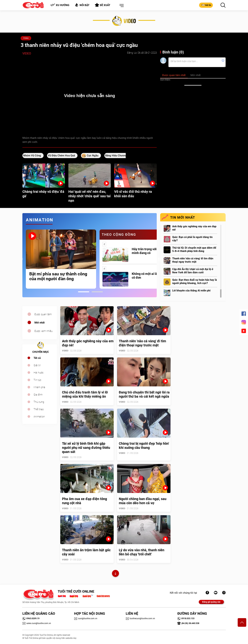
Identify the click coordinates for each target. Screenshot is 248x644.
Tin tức (37, 380)
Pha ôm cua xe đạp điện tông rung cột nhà (84, 501)
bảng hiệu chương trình (119, 156)
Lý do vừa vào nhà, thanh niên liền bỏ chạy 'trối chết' (142, 552)
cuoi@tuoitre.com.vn (86, 618)
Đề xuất (103, 5)
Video (26, 38)
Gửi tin (206, 5)
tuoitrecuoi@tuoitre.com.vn (140, 618)
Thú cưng (39, 402)
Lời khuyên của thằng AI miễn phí (191, 291)
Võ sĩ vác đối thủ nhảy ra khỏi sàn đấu (133, 194)
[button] (121, 6)
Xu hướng (60, 5)
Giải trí (37, 365)
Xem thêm (165, 80)
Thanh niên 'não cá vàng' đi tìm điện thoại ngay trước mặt (193, 260)
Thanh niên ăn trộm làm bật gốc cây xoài (86, 552)
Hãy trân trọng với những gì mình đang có (151, 251)
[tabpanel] (61, 259)
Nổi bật (82, 5)
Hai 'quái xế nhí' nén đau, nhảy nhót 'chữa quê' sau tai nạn (89, 196)
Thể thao (39, 409)
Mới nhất (40, 323)
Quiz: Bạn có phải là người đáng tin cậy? (192, 239)
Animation (39, 417)
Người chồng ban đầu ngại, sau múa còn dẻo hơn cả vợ (143, 501)
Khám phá (39, 387)
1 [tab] (84, 292)
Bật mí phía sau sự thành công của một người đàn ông (58, 276)
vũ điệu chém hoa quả (61, 156)
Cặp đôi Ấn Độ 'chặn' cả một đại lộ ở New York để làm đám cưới (193, 271)
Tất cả (37, 358)
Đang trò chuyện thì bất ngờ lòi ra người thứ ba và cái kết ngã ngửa (144, 394)
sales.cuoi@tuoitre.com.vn (37, 623)
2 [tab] (97, 292)
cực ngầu (93, 156)
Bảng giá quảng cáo (211, 602)
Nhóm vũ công (32, 156)
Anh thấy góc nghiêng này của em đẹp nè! (194, 228)
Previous (22, 259)
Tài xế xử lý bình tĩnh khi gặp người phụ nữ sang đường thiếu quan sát (86, 448)
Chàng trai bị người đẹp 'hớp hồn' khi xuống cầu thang (144, 446)
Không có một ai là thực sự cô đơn (150, 276)
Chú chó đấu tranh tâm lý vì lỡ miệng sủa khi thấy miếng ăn (85, 394)
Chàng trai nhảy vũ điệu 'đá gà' (43, 194)
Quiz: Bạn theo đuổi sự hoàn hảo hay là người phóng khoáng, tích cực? (195, 281)
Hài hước (39, 373)
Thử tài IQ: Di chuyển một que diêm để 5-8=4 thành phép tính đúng (194, 249)
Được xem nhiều (43, 331)
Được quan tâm (43, 314)
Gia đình (38, 395)
